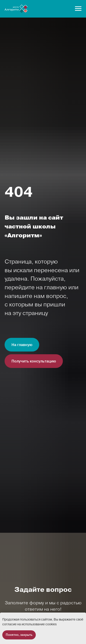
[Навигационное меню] (78, 9)
